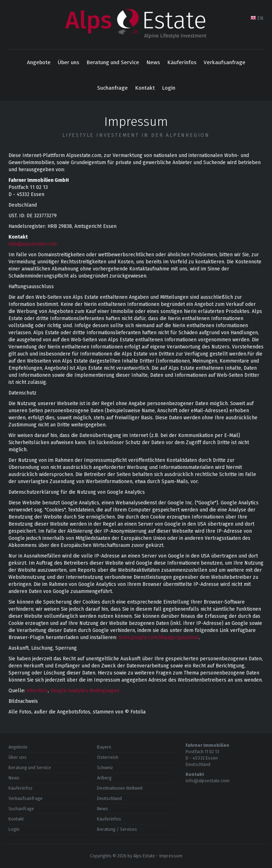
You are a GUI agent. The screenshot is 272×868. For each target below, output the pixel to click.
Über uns (69, 62)
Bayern (104, 747)
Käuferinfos (182, 62)
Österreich (108, 757)
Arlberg (104, 778)
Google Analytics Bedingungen (85, 691)
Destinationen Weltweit (120, 788)
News (153, 62)
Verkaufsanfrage (225, 62)
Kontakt (145, 88)
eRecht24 (37, 691)
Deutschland (109, 798)
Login (169, 88)
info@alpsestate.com (33, 244)
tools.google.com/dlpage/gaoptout (158, 637)
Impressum (171, 856)
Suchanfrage (112, 88)
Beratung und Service (113, 62)
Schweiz (105, 768)
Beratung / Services (117, 829)
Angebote (39, 62)
